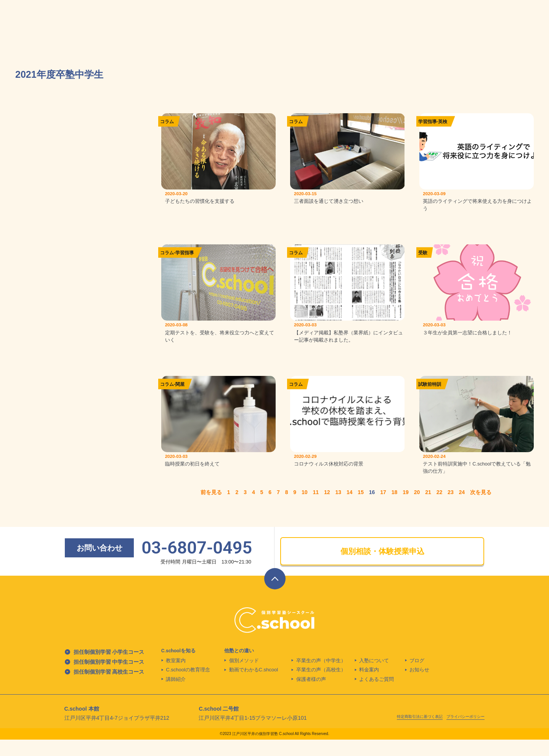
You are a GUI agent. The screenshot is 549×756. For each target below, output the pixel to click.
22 (440, 509)
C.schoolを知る (178, 667)
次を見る (481, 509)
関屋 (180, 395)
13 (338, 509)
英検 (443, 122)
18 (395, 509)
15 (361, 509)
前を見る (211, 509)
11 (316, 509)
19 (406, 509)
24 (462, 509)
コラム (167, 122)
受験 (423, 258)
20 (417, 509)
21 (428, 509)
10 (305, 509)
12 (327, 509)
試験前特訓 (430, 395)
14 (350, 509)
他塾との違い (239, 667)
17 (383, 509)
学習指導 (427, 122)
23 (451, 509)
